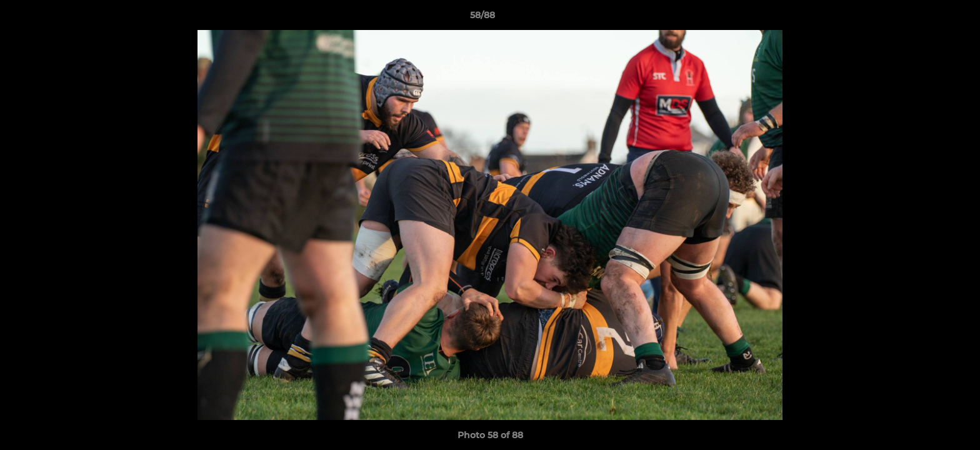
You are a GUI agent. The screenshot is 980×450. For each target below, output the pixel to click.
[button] (927, 18)
